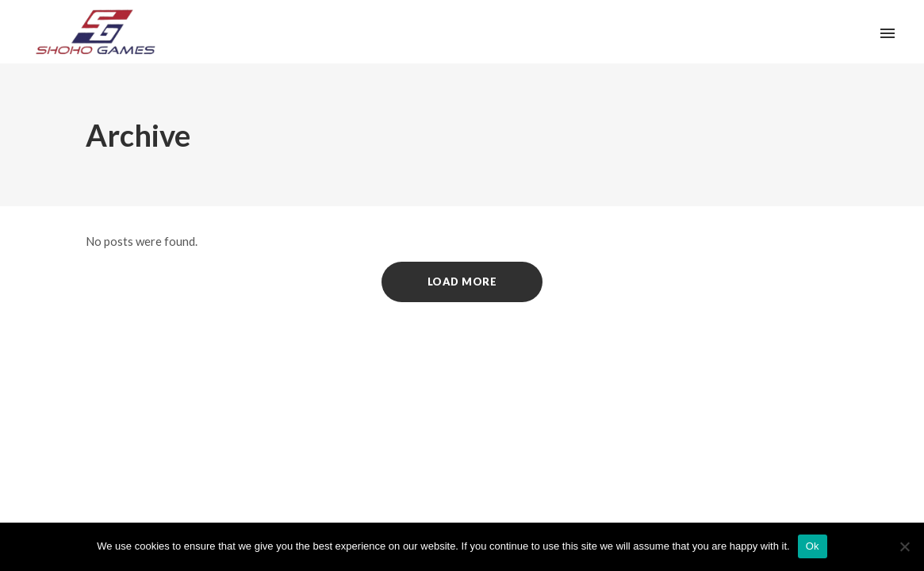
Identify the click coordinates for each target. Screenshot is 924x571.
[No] (904, 546)
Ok (813, 546)
